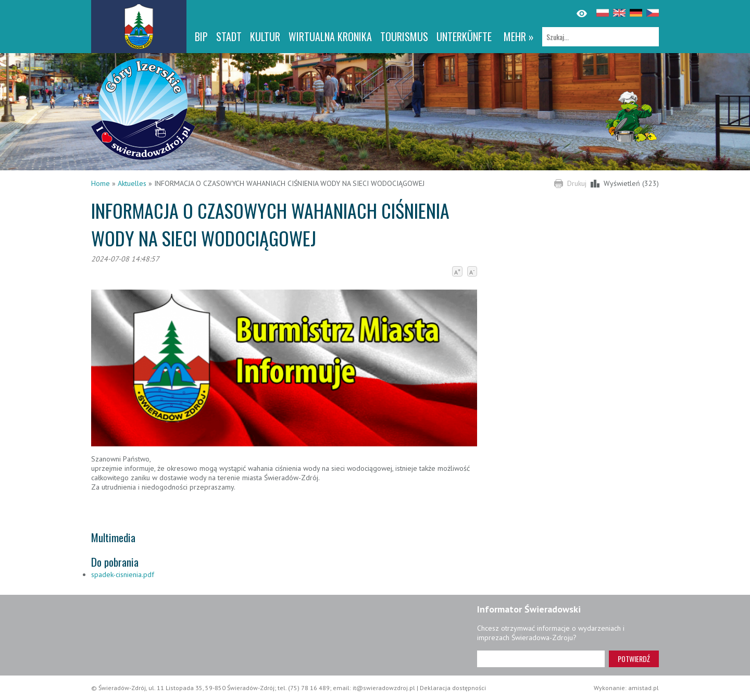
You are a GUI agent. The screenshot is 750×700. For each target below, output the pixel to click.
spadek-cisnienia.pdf (123, 574)
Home (101, 183)
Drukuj (577, 183)
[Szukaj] (601, 37)
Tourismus (404, 36)
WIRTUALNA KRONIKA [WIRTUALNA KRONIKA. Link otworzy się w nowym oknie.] (330, 36)
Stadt (229, 36)
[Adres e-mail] (541, 659)
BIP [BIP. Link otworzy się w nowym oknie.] (201, 36)
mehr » (519, 36)
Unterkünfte (464, 36)
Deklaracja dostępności (453, 688)
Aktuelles (132, 183)
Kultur (265, 36)
